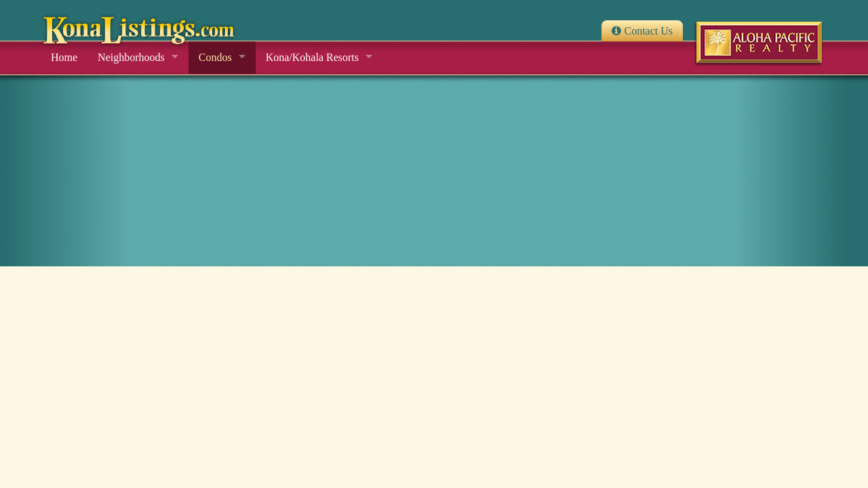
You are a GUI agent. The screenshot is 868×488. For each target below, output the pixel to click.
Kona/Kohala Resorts (312, 57)
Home (64, 57)
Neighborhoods (131, 57)
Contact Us (648, 31)
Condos (215, 57)
